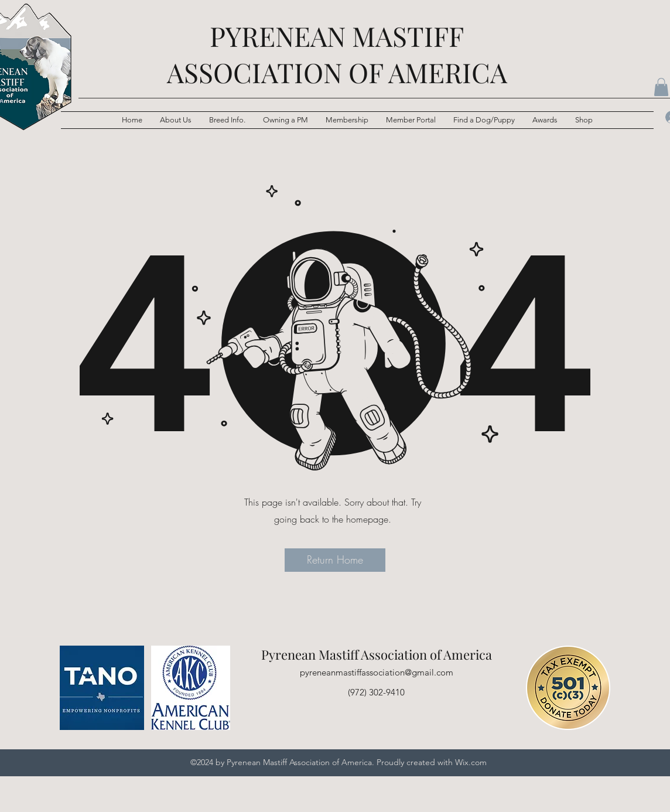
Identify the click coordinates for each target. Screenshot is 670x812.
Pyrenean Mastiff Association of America (377, 654)
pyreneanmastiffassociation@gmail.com (377, 672)
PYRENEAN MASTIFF (337, 36)
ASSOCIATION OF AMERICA (337, 72)
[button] (227, 120)
